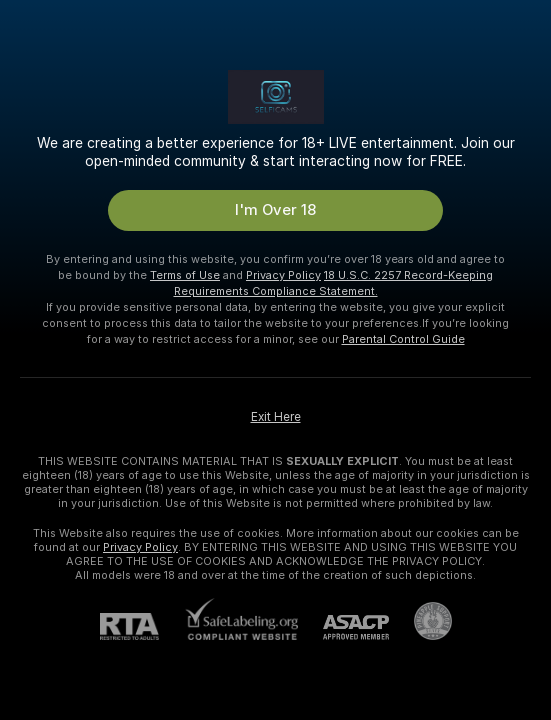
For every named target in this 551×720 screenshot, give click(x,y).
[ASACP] (343, 627)
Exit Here (276, 417)
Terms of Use (185, 275)
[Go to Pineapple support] (420, 621)
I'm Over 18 (275, 210)
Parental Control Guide (403, 339)
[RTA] (142, 626)
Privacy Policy (283, 275)
